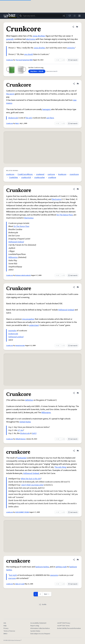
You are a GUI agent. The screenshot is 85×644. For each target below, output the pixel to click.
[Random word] (64, 16)
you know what (37, 485)
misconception (28, 319)
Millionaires (13, 257)
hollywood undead (16, 337)
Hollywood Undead (16, 242)
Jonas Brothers (39, 36)
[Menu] (79, 16)
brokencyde (13, 334)
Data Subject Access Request (40, 634)
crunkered (40, 174)
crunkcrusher (40, 177)
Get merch (73, 60)
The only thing (60, 467)
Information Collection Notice (40, 628)
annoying (71, 48)
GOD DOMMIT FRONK (22, 512)
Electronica (56, 199)
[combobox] (42, 16)
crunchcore (74, 174)
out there (50, 118)
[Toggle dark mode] (75, 16)
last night (13, 575)
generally (10, 39)
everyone (12, 578)
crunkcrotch (26, 177)
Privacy (6, 628)
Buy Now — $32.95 (37, 71)
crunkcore (10, 174)
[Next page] (47, 594)
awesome (54, 575)
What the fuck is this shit (31, 479)
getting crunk (61, 567)
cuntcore (51, 174)
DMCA (5, 634)
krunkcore (62, 174)
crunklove (52, 177)
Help (5, 626)
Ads (5, 623)
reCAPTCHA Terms (63, 626)
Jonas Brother (39, 48)
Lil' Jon (20, 430)
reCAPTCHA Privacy (64, 623)
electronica (31, 39)
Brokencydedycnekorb (23, 275)
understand (34, 325)
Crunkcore (10, 60)
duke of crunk (20, 584)
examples (12, 331)
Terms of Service (9, 631)
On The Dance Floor (65, 215)
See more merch (52, 71)
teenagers (46, 109)
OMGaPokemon (21, 439)
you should (29, 54)
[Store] (70, 16)
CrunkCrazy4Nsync (25, 174)
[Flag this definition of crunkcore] (78, 451)
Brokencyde (13, 118)
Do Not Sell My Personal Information (69, 628)
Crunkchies (14, 177)
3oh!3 (34, 433)
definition (29, 400)
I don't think (26, 485)
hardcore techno (42, 567)
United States (25, 422)
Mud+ (17, 123)
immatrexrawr (20, 346)
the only (29, 118)
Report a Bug (35, 626)
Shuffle (43, 605)
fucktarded (22, 458)
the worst (10, 94)
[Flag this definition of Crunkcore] (77, 27)
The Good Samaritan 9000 (24, 60)
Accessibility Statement (38, 623)
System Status (35, 631)
